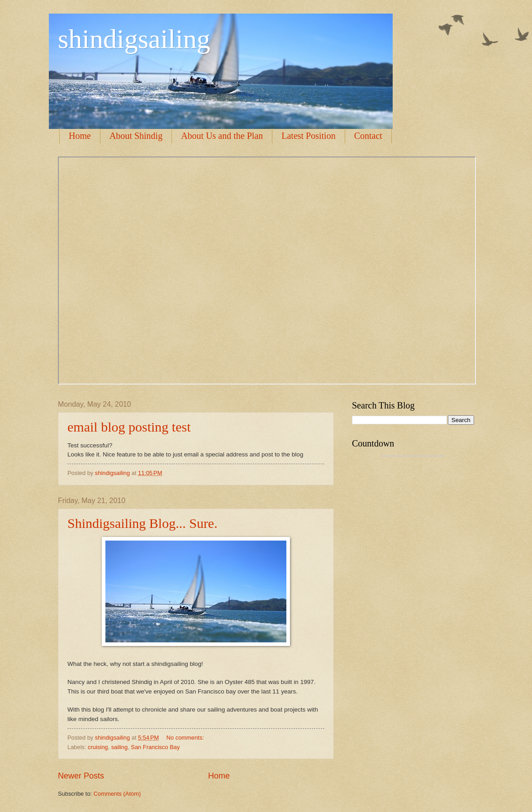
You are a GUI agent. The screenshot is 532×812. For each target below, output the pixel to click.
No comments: (186, 738)
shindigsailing (134, 39)
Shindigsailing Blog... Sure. (142, 523)
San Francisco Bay (155, 747)
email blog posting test (129, 427)
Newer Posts (81, 776)
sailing (120, 747)
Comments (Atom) (117, 794)
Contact (368, 136)
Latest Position (308, 136)
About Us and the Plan (222, 136)
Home (80, 136)
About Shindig (136, 136)
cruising (98, 747)
